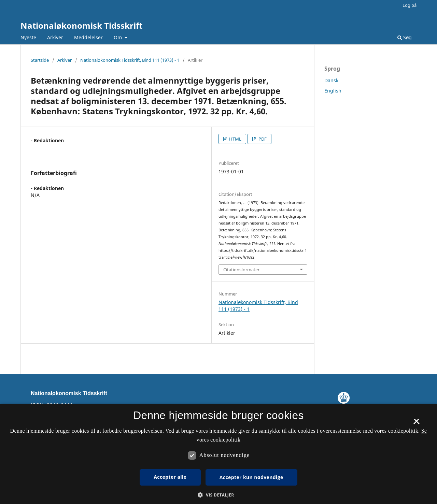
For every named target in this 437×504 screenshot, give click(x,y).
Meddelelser (88, 37)
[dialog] (218, 454)
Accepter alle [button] (170, 477)
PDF (262, 139)
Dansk (331, 80)
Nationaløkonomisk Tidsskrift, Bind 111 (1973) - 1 (130, 60)
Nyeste (28, 37)
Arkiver (55, 37)
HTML (235, 139)
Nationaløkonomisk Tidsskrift (81, 25)
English (333, 91)
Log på (410, 5)
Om (118, 37)
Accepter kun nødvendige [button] (251, 477)
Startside (40, 60)
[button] (218, 495)
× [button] (416, 424)
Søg (405, 37)
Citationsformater (241, 270)
